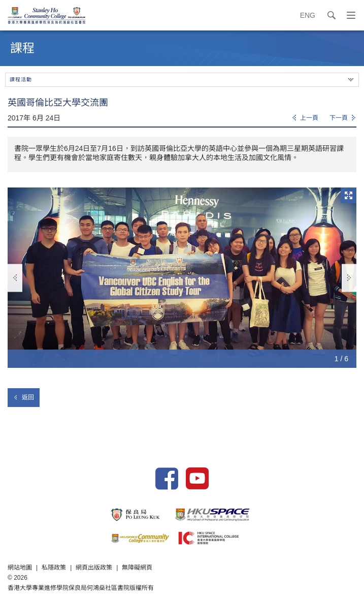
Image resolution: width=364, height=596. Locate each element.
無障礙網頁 (137, 568)
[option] (182, 278)
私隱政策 (54, 568)
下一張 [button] (349, 278)
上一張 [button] (15, 278)
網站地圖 (20, 568)
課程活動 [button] (181, 80)
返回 (24, 397)
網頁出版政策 (94, 568)
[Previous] (305, 118)
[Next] (343, 118)
